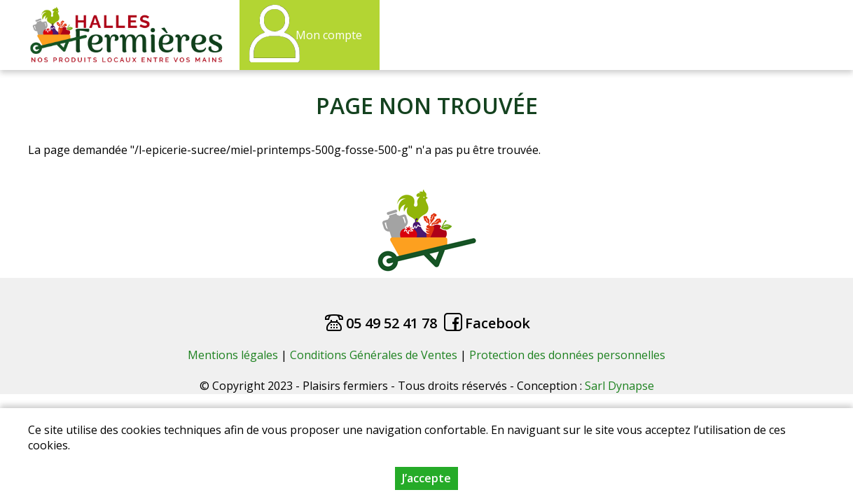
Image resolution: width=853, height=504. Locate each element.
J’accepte (426, 479)
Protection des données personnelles (567, 355)
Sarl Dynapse (619, 386)
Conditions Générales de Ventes (375, 355)
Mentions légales (233, 355)
